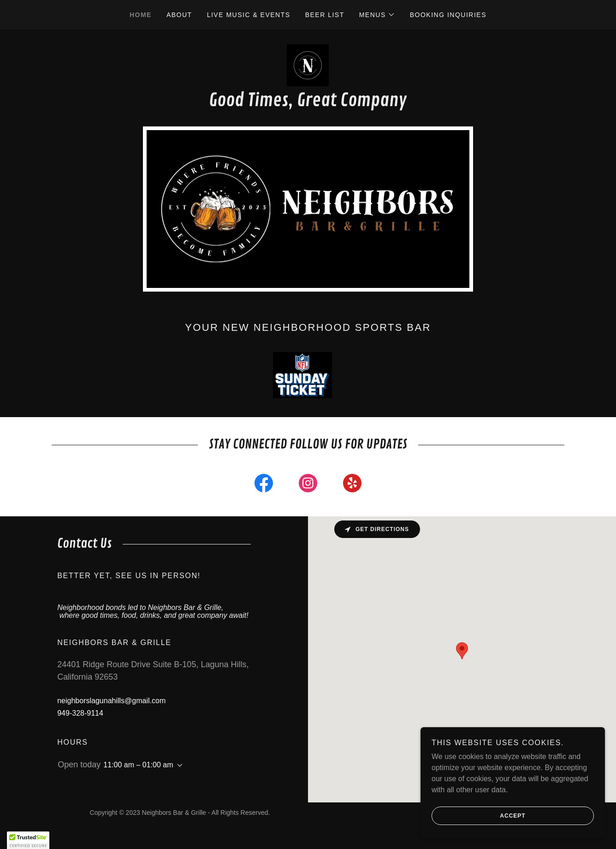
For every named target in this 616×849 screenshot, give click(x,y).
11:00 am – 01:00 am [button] (138, 765)
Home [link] (141, 15)
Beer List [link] (325, 15)
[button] (377, 15)
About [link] (179, 15)
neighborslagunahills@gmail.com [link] (111, 701)
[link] (308, 65)
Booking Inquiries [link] (448, 15)
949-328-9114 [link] (80, 713)
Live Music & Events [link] (249, 15)
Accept (479, 816)
